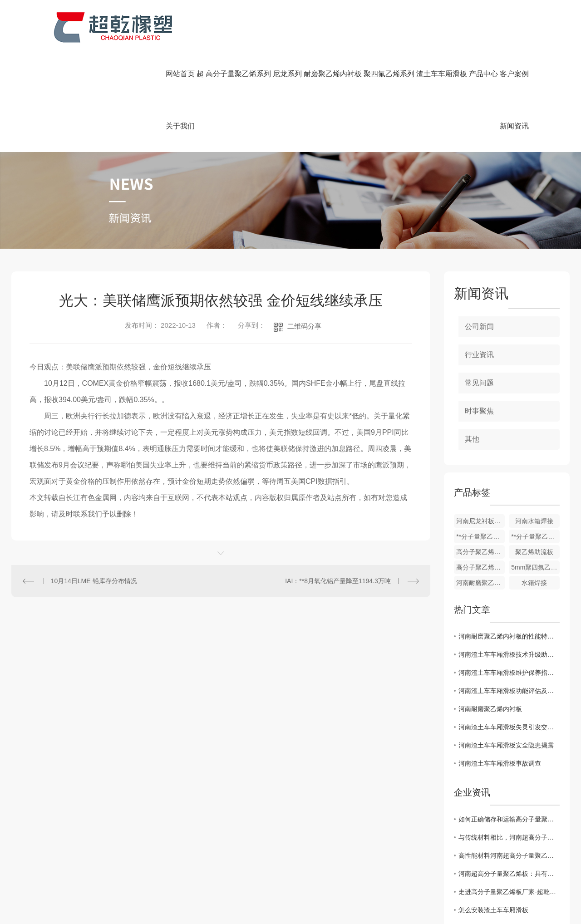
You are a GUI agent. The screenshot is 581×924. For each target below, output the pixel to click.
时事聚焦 (479, 411)
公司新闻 (479, 327)
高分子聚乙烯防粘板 (480, 552)
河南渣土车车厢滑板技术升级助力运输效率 (509, 654)
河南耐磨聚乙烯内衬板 (480, 583)
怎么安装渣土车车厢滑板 (493, 910)
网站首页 (180, 74)
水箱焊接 (534, 583)
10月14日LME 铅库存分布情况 (94, 581)
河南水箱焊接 (534, 521)
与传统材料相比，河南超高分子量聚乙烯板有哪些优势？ (509, 837)
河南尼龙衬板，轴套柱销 (480, 521)
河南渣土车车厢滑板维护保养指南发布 (509, 673)
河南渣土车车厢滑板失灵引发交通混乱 (509, 727)
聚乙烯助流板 (534, 552)
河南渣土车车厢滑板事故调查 (500, 763)
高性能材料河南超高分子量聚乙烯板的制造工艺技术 (509, 855)
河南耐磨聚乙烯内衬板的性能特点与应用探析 (509, 636)
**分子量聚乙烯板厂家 (535, 536)
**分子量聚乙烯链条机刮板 (480, 536)
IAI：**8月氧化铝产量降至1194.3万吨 (338, 581)
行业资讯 (479, 355)
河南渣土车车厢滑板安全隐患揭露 (506, 745)
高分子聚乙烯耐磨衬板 (480, 567)
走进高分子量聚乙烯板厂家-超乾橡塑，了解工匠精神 (509, 892)
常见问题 (479, 383)
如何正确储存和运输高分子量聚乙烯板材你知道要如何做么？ (509, 819)
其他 (472, 439)
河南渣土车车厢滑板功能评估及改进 (509, 691)
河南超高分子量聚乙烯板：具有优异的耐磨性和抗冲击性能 (509, 874)
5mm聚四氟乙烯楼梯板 (535, 567)
